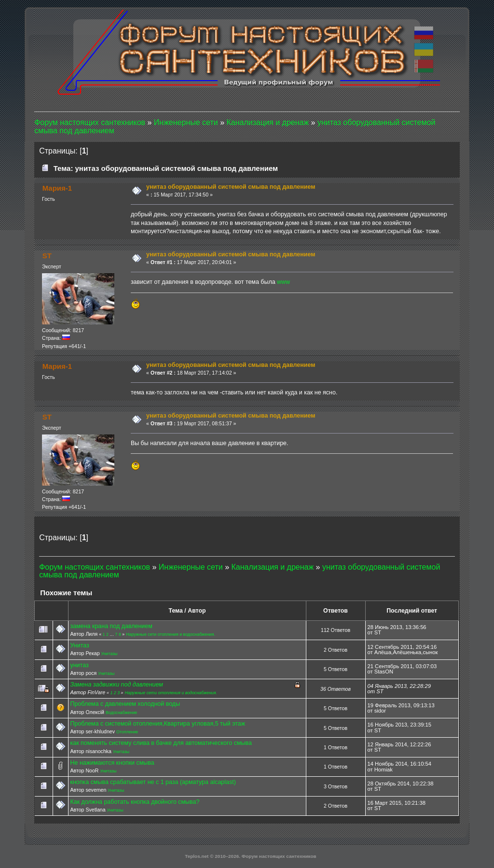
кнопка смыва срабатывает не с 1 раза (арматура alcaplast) (153, 782)
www (283, 282)
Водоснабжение (121, 713)
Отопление (127, 732)
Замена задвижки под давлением (116, 685)
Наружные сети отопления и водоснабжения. (171, 634)
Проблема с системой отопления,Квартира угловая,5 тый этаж (158, 724)
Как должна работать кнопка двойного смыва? (135, 802)
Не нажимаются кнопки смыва (112, 763)
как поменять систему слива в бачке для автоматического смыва (161, 743)
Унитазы (110, 654)
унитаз (79, 665)
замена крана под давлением (111, 626)
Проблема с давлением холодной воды (125, 704)
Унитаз (79, 645)
